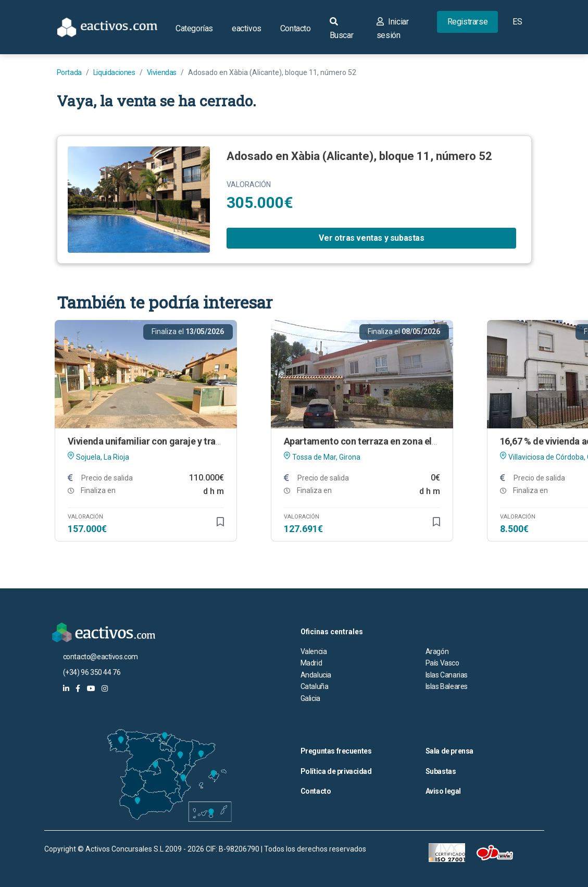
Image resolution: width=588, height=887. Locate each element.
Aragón (437, 651)
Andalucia (316, 675)
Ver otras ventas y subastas (371, 238)
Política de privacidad (336, 771)
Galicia (310, 698)
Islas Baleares (447, 686)
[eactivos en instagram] (105, 688)
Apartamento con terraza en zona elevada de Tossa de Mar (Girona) (423, 441)
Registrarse (468, 22)
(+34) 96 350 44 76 (92, 672)
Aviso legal (443, 791)
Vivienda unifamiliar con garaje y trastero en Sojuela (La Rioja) (196, 441)
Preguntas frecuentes (336, 751)
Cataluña (315, 686)
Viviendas (162, 72)
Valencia (314, 651)
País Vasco (442, 663)
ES (517, 22)
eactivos (247, 28)
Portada (69, 72)
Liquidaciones (114, 72)
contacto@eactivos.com (101, 657)
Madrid (311, 663)
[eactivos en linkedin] (66, 688)
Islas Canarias (447, 675)
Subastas (441, 771)
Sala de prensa (449, 751)
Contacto (296, 28)
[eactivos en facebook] (78, 688)
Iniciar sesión (392, 28)
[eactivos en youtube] (91, 688)
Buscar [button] (342, 29)
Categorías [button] (194, 28)
